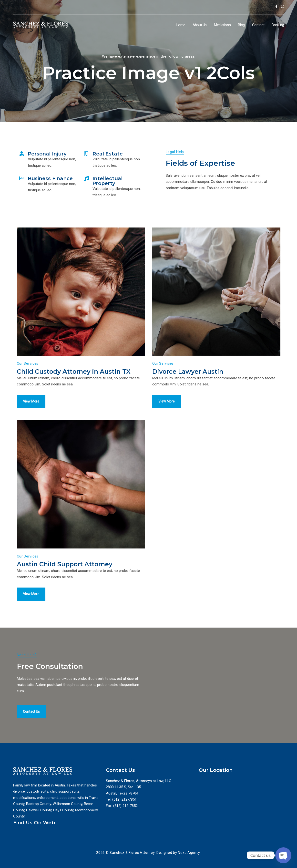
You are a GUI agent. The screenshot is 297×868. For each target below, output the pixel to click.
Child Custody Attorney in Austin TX (74, 372)
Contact (258, 25)
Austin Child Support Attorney (65, 564)
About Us (200, 25)
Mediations (222, 25)
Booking (278, 25)
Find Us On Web (34, 823)
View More (31, 401)
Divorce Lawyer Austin (188, 372)
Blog (241, 25)
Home (181, 25)
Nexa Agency (189, 853)
